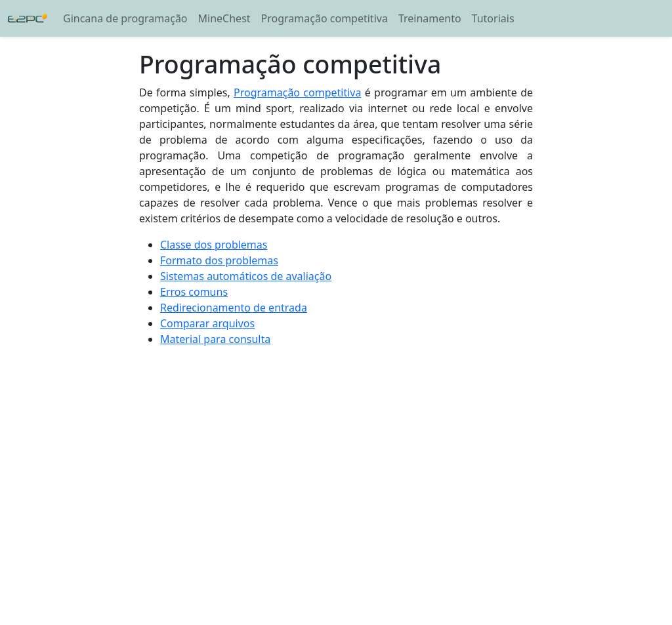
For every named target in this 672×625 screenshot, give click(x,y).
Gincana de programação (125, 18)
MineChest (224, 18)
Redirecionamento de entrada (234, 308)
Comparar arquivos (207, 323)
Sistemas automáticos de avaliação (246, 276)
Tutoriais (493, 18)
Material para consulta (215, 339)
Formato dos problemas (219, 260)
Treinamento (430, 18)
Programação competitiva (325, 18)
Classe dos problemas (214, 245)
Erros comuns (194, 292)
